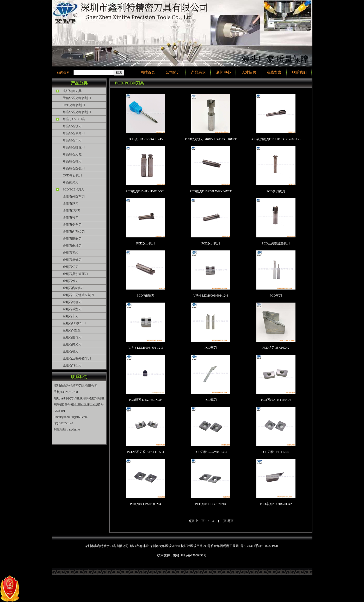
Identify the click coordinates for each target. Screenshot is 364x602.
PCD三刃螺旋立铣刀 (276, 222)
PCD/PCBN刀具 (73, 189)
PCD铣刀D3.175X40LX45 (146, 118)
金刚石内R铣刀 (73, 288)
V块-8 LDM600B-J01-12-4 (211, 274)
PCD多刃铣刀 (276, 170)
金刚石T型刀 (72, 211)
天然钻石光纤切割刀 (77, 98)
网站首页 (148, 72)
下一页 (222, 521)
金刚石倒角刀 (72, 225)
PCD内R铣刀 (146, 274)
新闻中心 (224, 72)
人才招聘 (249, 72)
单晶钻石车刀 (72, 140)
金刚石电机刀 (72, 246)
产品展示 (198, 72)
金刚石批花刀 (72, 337)
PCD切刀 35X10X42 (276, 326)
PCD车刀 (276, 274)
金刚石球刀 (71, 204)
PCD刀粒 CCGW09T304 (211, 430)
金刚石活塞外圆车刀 (77, 358)
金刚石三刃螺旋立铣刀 (78, 295)
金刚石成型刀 (72, 309)
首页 (192, 521)
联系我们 (299, 72)
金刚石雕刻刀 (72, 239)
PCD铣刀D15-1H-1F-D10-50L (146, 170)
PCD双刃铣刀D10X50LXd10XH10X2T (211, 118)
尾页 (230, 521)
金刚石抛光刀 (72, 344)
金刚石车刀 (71, 316)
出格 (176, 555)
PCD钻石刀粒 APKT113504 (146, 430)
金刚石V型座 (72, 330)
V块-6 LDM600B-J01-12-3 (146, 326)
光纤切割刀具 (72, 91)
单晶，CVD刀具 (74, 119)
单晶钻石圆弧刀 (74, 168)
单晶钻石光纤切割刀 (77, 112)
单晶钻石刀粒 (72, 154)
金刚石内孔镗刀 (74, 232)
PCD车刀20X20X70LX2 (276, 482)
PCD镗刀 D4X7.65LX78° (146, 378)
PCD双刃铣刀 (146, 222)
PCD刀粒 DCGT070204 (211, 482)
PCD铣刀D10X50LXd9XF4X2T (211, 170)
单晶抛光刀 (71, 182)
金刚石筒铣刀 (72, 260)
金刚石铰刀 (71, 218)
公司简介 (173, 72)
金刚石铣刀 (71, 281)
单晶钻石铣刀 (72, 126)
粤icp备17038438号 (194, 555)
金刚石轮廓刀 (72, 302)
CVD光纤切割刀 (74, 105)
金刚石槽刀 (71, 351)
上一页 (200, 521)
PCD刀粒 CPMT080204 (146, 482)
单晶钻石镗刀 (72, 161)
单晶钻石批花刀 (74, 147)
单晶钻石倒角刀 (74, 133)
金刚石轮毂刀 (72, 365)
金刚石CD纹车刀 (74, 323)
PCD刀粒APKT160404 (276, 378)
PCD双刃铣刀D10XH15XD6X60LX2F (276, 118)
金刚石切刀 (71, 267)
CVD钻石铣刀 (72, 175)
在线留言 (274, 72)
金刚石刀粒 (71, 253)
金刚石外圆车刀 (74, 196)
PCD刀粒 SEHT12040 (276, 430)
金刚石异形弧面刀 (75, 274)
